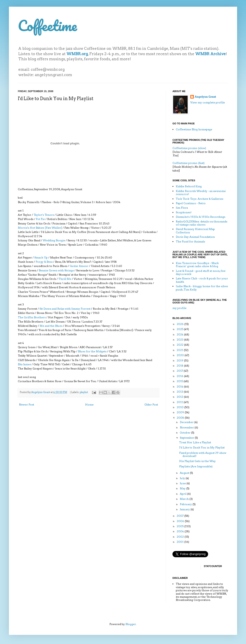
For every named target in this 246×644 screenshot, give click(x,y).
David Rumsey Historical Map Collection (195, 231)
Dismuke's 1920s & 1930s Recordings (201, 217)
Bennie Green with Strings (56, 270)
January (185, 509)
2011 (180, 402)
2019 (180, 360)
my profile (179, 308)
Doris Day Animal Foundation (195, 237)
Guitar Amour (79, 266)
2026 (180, 324)
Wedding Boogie (54, 240)
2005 (180, 526)
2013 (180, 392)
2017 (180, 371)
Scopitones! (184, 212)
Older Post (151, 405)
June (183, 483)
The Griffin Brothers (32, 317)
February (186, 504)
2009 (181, 412)
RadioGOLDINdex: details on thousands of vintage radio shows (202, 223)
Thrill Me (65, 279)
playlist (84, 392)
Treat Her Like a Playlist (195, 442)
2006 (181, 521)
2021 (180, 350)
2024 (180, 334)
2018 (180, 366)
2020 (181, 355)
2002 (181, 537)
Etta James (24, 364)
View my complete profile (208, 102)
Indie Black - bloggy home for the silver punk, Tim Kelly (202, 288)
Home (89, 405)
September (187, 438)
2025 (180, 329)
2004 (181, 531)
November (187, 427)
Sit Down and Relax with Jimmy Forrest (65, 309)
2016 (180, 376)
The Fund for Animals (190, 241)
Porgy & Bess (44, 262)
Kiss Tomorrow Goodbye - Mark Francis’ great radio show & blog (197, 265)
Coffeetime (47, 25)
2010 (180, 407)
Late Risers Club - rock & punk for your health (202, 280)
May (183, 488)
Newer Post (27, 405)
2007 (180, 516)
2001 (180, 542)
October (186, 433)
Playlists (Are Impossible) (196, 466)
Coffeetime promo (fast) (189, 163)
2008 (181, 418)
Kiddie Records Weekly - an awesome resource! (201, 193)
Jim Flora (182, 208)
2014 (180, 387)
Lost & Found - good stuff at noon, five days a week (201, 272)
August (185, 473)
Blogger (131, 624)
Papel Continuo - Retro (191, 203)
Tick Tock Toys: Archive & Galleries (200, 199)
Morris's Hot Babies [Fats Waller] (40, 228)
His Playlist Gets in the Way (197, 461)
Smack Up (41, 257)
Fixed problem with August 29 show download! (203, 454)
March (185, 499)
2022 (180, 345)
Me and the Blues (51, 326)
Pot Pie (40, 219)
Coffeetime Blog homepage (194, 129)
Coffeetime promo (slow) (189, 148)
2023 (180, 340)
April (183, 494)
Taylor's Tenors (44, 215)
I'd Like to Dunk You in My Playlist (202, 447)
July (183, 478)
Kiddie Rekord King (189, 186)
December (187, 422)
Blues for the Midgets (92, 351)
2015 (180, 381)
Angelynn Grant (41, 392)
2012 (180, 397)
